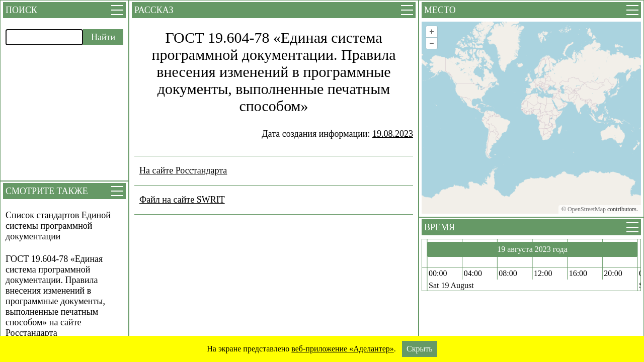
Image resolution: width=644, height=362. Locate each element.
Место (440, 10)
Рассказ (154, 10)
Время (439, 227)
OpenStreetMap (587, 209)
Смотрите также (47, 191)
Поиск (21, 10)
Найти (103, 37)
